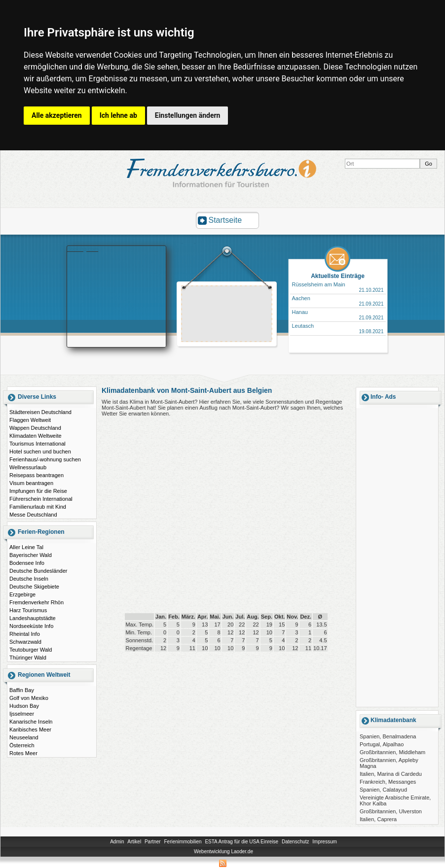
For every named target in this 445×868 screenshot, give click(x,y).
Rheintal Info (25, 634)
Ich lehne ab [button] (118, 115)
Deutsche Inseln (29, 579)
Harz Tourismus (28, 610)
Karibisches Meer (30, 729)
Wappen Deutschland (35, 428)
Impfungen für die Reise (38, 491)
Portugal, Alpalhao (382, 744)
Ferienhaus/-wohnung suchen (45, 459)
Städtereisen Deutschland (40, 412)
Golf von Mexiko (29, 698)
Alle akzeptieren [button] (57, 115)
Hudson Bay (24, 706)
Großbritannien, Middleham (392, 752)
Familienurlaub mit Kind (38, 507)
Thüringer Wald (28, 658)
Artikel (134, 842)
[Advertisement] (227, 315)
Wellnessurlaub (28, 467)
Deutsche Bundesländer (38, 571)
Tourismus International (37, 444)
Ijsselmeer (22, 714)
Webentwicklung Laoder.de (223, 851)
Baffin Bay (22, 690)
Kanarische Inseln (31, 722)
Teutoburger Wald (31, 650)
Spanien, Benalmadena (388, 736)
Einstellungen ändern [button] (188, 115)
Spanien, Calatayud (383, 790)
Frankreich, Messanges (388, 782)
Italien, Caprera (378, 819)
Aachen (301, 298)
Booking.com (83, 249)
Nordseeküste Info (31, 626)
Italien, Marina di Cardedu (391, 774)
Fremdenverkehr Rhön (37, 602)
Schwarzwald (25, 642)
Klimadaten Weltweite (36, 436)
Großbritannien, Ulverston (391, 811)
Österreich (22, 745)
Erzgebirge (22, 594)
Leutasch (303, 326)
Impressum (324, 842)
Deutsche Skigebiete (34, 587)
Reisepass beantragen (37, 475)
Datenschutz (296, 842)
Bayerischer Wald (31, 555)
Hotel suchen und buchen (40, 451)
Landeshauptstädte (33, 618)
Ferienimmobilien (183, 842)
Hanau (300, 312)
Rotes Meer (23, 753)
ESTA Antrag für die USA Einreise (241, 842)
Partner (153, 842)
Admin (117, 842)
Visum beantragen (31, 483)
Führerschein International (41, 499)
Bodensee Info (27, 563)
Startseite (225, 220)
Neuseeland (24, 737)
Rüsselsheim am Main (319, 284)
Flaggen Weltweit (30, 420)
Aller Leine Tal (26, 547)
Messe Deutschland (33, 515)
